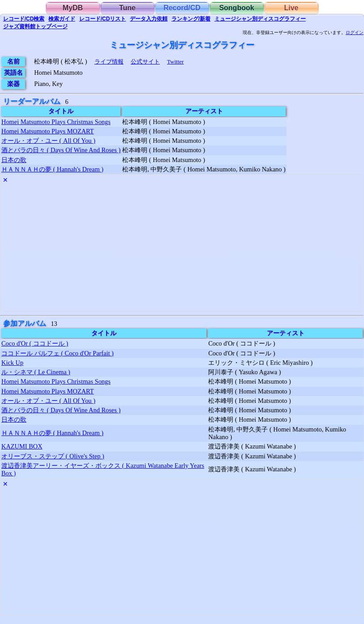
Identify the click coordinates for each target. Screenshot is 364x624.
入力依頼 (149, 19)
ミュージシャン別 (260, 19)
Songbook (236, 8)
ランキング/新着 (191, 19)
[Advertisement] (182, 248)
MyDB (73, 8)
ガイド (62, 19)
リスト (103, 19)
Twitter (175, 62)
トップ (35, 26)
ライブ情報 (109, 62)
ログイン (355, 33)
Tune (127, 8)
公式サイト (145, 62)
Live (291, 8)
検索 (24, 19)
